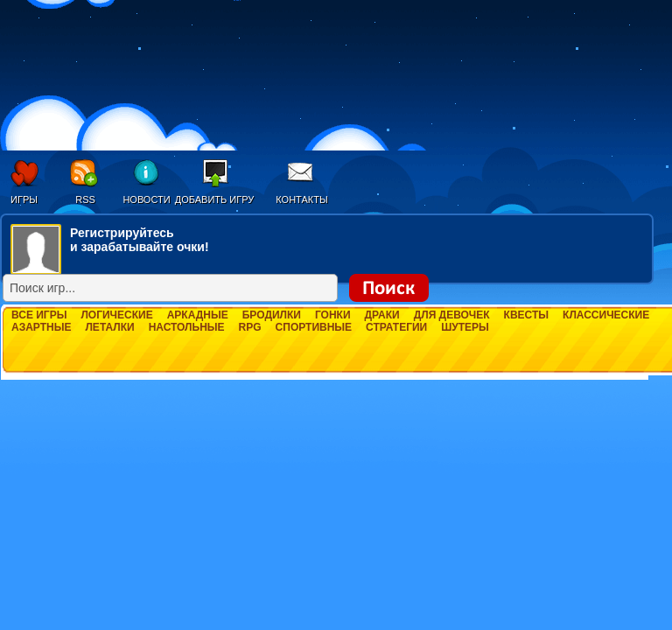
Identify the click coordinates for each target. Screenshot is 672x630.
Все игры (39, 315)
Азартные (41, 327)
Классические (606, 315)
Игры (24, 199)
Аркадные (198, 315)
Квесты (526, 315)
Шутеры (465, 327)
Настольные (187, 327)
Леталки (109, 327)
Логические (116, 315)
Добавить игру (215, 199)
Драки (382, 315)
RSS (85, 199)
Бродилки (272, 315)
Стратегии (396, 327)
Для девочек (452, 315)
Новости (146, 199)
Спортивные (314, 327)
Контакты (301, 199)
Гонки (333, 315)
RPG (250, 327)
